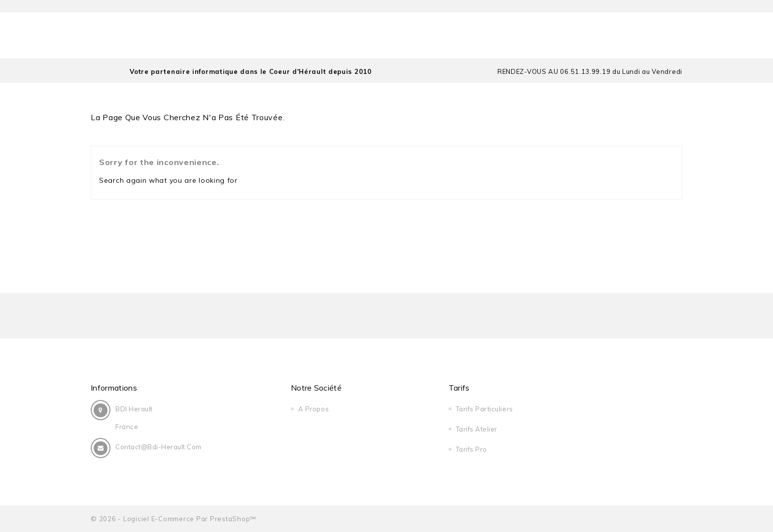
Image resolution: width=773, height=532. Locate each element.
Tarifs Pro (472, 449)
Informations (114, 388)
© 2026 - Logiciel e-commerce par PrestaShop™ (174, 519)
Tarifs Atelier (477, 429)
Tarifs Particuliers (485, 409)
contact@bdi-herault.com (158, 447)
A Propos (314, 409)
